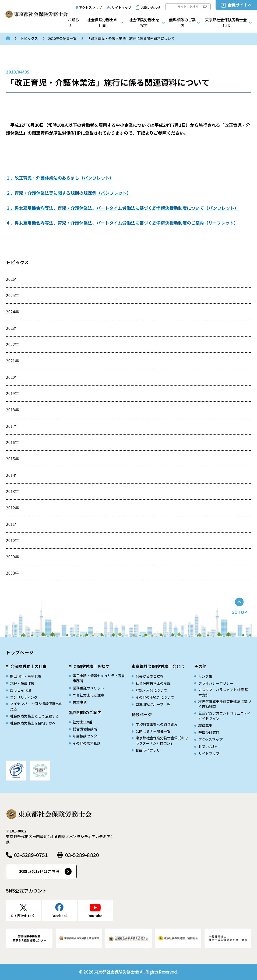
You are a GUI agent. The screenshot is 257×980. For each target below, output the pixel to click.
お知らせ (73, 22)
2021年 (12, 361)
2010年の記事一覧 (62, 38)
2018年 (12, 410)
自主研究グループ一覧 (153, 704)
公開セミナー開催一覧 (153, 731)
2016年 (12, 442)
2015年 (12, 459)
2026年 (12, 279)
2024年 (12, 312)
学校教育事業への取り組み (157, 724)
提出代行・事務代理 (26, 676)
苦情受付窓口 (209, 732)
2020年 (12, 377)
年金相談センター (87, 736)
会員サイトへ (240, 5)
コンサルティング (24, 697)
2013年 (12, 491)
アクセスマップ (90, 8)
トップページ (20, 652)
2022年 (12, 344)
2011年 (12, 524)
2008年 (12, 573)
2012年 (12, 508)
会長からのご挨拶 (150, 676)
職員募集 (205, 725)
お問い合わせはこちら (40, 871)
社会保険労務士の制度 (153, 683)
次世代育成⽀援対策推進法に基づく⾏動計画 (225, 704)
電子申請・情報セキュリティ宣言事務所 (99, 678)
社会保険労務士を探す (144, 22)
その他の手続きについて (155, 697)
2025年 (12, 295)
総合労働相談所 (85, 729)
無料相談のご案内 (182, 22)
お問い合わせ (151, 8)
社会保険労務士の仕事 (102, 22)
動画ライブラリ (148, 750)
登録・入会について (151, 690)
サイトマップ (122, 8)
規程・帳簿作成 (22, 683)
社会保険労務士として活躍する (34, 716)
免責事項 (80, 702)
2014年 (12, 475)
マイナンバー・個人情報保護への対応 (36, 706)
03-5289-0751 (31, 855)
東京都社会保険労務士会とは (226, 22)
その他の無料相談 (87, 743)
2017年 (12, 426)
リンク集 (205, 676)
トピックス (29, 38)
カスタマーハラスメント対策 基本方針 (223, 692)
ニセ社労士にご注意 (88, 695)
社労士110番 (82, 722)
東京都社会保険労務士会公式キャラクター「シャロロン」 (162, 741)
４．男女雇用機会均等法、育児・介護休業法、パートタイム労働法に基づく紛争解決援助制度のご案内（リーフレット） (122, 223)
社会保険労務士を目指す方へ (33, 723)
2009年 (12, 557)
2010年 (12, 540)
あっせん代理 (20, 690)
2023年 (12, 328)
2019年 (12, 393)
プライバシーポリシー (216, 683)
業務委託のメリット (88, 688)
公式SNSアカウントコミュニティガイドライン (224, 716)
